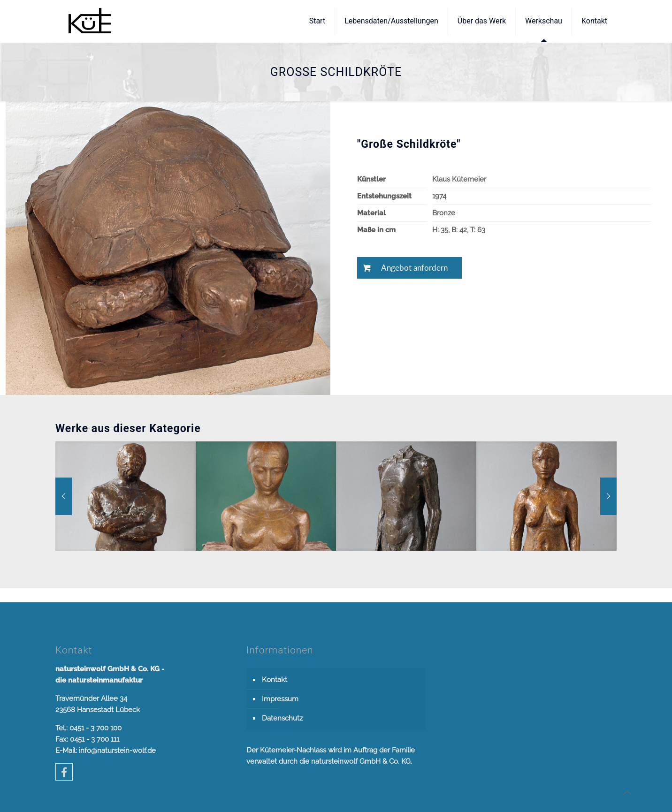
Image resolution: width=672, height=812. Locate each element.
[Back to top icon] (627, 793)
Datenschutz (282, 718)
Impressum (280, 699)
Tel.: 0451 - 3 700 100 (88, 728)
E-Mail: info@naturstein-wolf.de (106, 751)
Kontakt (275, 680)
